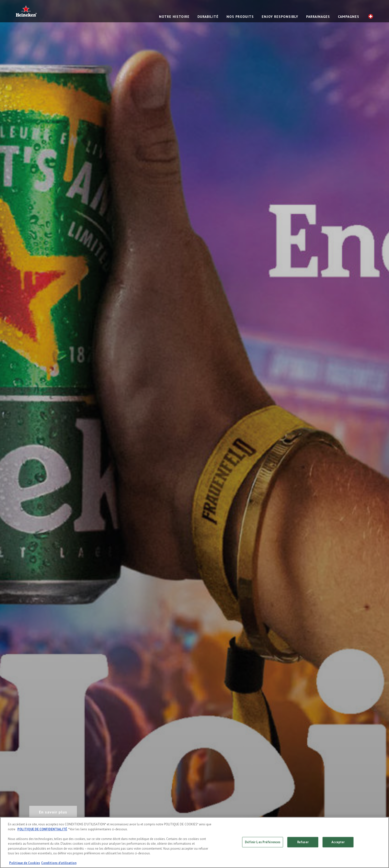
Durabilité (208, 17)
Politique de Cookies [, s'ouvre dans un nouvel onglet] (25, 863)
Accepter (338, 842)
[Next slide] (370, 434)
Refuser (303, 842)
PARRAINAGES (318, 17)
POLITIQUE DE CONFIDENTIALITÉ (42, 829)
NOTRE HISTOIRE (174, 17)
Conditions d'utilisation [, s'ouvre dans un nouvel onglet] (59, 863)
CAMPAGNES (349, 17)
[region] (194, 842)
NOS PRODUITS (240, 17)
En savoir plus (53, 812)
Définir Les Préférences (263, 842)
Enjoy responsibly (280, 17)
